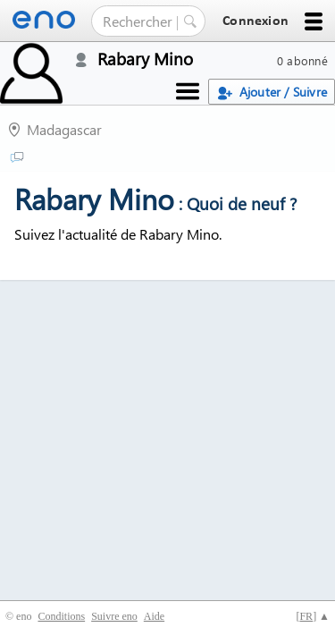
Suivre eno (114, 616)
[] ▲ (313, 616)
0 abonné (302, 60)
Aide (154, 616)
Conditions (61, 616)
